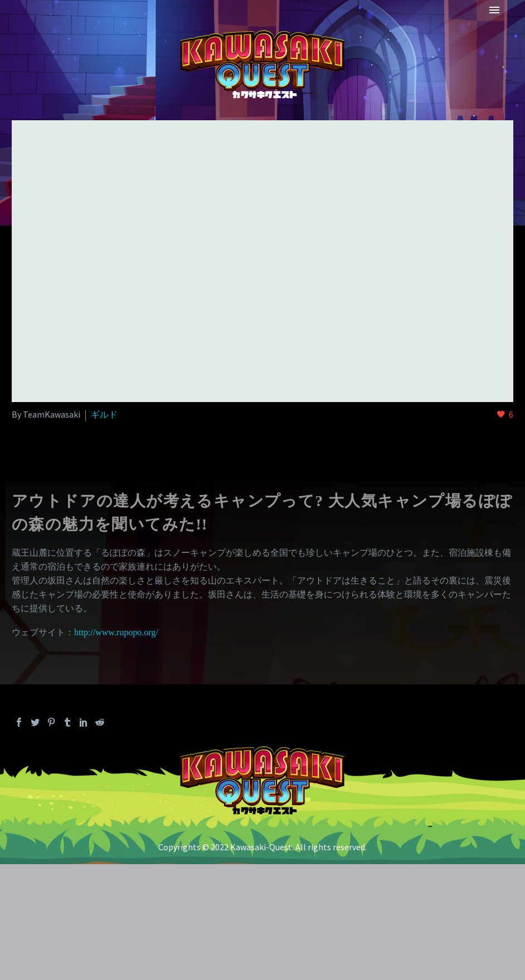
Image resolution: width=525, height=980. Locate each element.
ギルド (104, 414)
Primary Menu (494, 10)
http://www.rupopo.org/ (116, 632)
